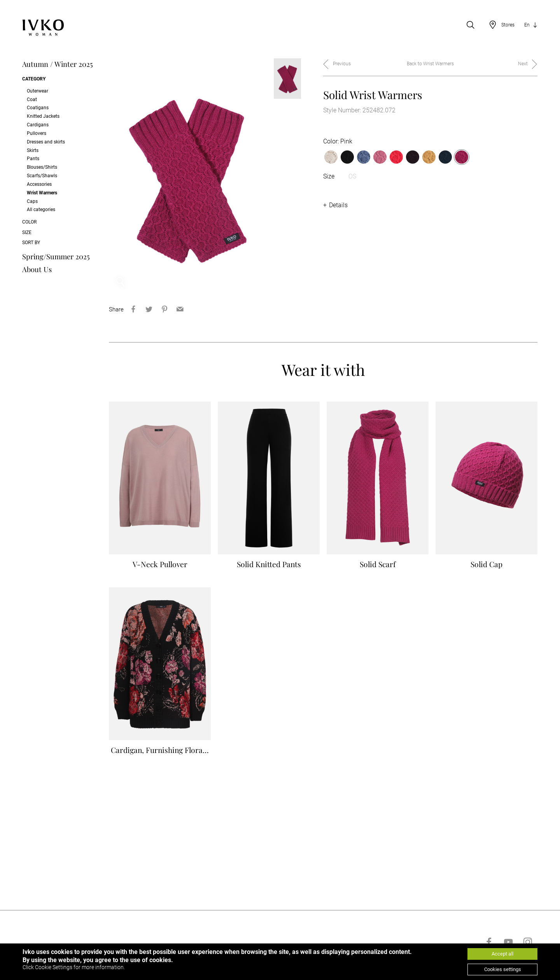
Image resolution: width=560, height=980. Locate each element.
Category (34, 79)
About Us (37, 269)
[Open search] (471, 25)
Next (523, 64)
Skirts (33, 150)
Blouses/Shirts (42, 167)
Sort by (31, 243)
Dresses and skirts (46, 142)
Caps (32, 201)
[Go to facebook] (489, 942)
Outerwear (38, 91)
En (527, 25)
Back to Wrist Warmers (430, 64)
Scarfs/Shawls (42, 176)
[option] (187, 176)
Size (27, 232)
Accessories (39, 184)
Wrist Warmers (42, 193)
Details (338, 205)
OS (352, 176)
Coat (32, 100)
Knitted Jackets (43, 116)
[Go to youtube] (508, 942)
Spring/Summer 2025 (56, 256)
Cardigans (38, 125)
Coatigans (38, 108)
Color (29, 222)
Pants (33, 159)
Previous (342, 64)
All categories (41, 210)
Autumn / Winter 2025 (58, 64)
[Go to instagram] (528, 942)
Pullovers (37, 133)
